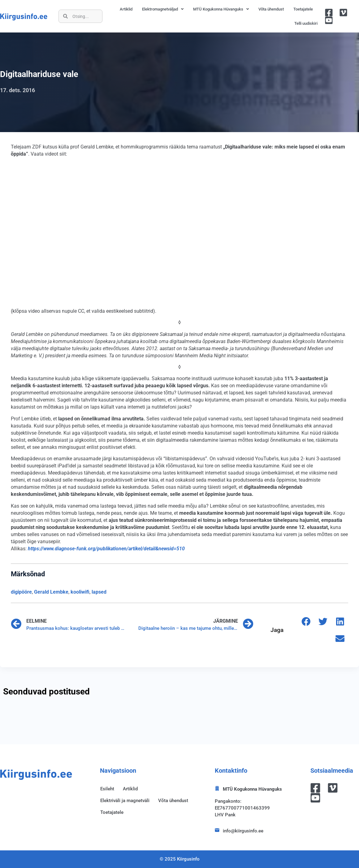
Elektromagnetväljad (163, 9)
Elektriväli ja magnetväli (125, 801)
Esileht (107, 789)
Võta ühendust (271, 9)
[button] (306, 622)
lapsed (99, 592)
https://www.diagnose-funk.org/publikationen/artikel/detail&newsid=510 (106, 549)
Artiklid (126, 9)
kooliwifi (80, 592)
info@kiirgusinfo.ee (243, 831)
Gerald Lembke (51, 592)
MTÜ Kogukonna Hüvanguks (221, 9)
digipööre (21, 592)
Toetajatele (303, 9)
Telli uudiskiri (306, 23)
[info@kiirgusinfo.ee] (217, 830)
